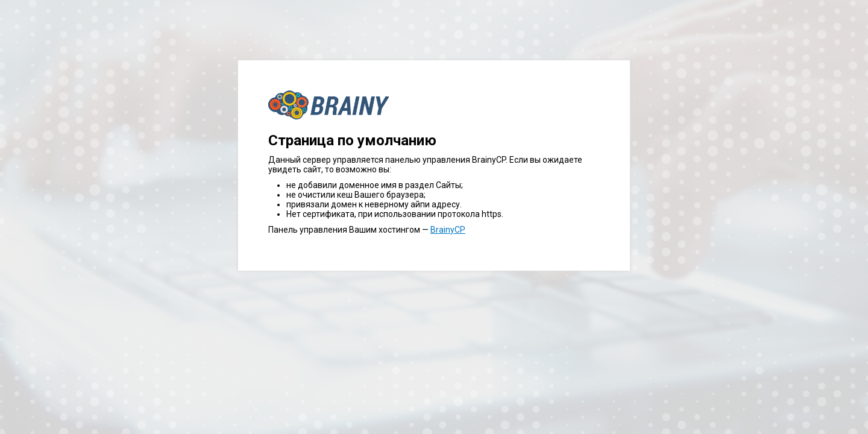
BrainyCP (448, 230)
